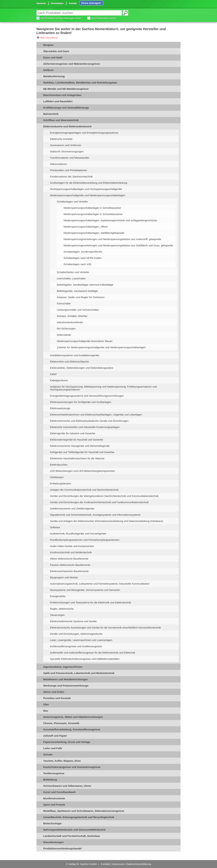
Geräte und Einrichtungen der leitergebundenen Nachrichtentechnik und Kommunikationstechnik (104, 496)
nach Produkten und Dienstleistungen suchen (61, 18)
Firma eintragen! (91, 3)
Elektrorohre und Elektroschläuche (69, 362)
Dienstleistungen (53, 842)
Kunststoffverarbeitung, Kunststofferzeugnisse (72, 729)
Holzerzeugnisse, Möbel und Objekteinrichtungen (73, 717)
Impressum (118, 864)
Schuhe (48, 754)
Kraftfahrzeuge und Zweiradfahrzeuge (66, 108)
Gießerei (48, 70)
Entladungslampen (61, 483)
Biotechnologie (52, 823)
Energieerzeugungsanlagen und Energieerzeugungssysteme (84, 133)
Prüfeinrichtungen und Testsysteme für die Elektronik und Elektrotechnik (90, 602)
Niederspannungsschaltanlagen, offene (86, 227)
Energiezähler (58, 596)
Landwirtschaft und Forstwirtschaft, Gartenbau (72, 836)
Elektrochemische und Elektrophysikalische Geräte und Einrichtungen (89, 421)
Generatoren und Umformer (66, 145)
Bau (46, 711)
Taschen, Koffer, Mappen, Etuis (62, 761)
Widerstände (64, 335)
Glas (46, 704)
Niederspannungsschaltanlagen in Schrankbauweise (93, 214)
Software (55, 527)
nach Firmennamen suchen (104, 18)
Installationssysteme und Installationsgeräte (75, 355)
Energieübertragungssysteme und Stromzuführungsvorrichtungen (87, 396)
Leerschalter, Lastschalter (71, 278)
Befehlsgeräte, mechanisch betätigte (77, 291)
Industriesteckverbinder (70, 322)
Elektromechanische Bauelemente (69, 571)
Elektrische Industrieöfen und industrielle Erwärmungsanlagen (85, 427)
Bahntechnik (51, 114)
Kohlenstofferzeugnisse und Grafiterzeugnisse (76, 646)
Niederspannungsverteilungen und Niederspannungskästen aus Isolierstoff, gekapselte (112, 239)
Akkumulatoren (58, 164)
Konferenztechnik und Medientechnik (71, 552)
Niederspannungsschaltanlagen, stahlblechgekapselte (94, 233)
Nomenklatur (57, 3)
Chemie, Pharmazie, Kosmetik (61, 723)
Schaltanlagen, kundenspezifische (83, 252)
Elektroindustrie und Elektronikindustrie (67, 126)
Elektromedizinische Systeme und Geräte (73, 621)
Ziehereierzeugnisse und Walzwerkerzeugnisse (72, 64)
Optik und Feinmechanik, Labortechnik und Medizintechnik (79, 673)
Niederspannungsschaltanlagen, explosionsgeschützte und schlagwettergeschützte (110, 220)
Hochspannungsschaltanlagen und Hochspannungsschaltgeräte (86, 189)
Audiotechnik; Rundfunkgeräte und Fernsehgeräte (78, 534)
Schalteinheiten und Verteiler (73, 272)
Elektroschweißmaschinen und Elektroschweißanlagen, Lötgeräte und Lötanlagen (96, 415)
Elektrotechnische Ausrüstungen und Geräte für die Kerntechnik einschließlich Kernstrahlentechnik (105, 628)
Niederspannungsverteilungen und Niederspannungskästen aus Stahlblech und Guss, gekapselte (118, 245)
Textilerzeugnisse (54, 773)
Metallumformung (54, 76)
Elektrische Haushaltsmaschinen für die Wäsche (77, 458)
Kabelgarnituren (59, 380)
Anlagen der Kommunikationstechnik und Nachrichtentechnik (84, 490)
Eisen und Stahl (53, 57)
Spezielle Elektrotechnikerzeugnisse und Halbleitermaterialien (85, 659)
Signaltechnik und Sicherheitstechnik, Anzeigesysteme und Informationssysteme (95, 515)
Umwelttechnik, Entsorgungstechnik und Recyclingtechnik (79, 817)
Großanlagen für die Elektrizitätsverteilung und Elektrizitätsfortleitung (89, 183)
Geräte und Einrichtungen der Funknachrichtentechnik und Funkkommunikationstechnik (99, 502)
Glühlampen (57, 477)
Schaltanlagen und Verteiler (72, 202)
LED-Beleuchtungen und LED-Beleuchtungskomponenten (83, 471)
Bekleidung (50, 780)
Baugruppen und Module (64, 577)
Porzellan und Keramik (57, 698)
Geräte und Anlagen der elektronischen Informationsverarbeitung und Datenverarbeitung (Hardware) (106, 521)
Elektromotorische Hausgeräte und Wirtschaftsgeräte (80, 446)
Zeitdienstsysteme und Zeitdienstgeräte (72, 508)
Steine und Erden (54, 692)
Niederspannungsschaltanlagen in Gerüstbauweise (92, 208)
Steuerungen (57, 615)
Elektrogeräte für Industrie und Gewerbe (73, 433)
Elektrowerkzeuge (60, 408)
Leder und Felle (53, 748)
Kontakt (73, 3)
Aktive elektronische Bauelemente (69, 559)
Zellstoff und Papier (55, 736)
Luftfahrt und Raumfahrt (58, 101)
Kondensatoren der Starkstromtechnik (71, 176)
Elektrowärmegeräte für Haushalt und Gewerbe (77, 440)
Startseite (41, 3)
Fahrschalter (64, 303)
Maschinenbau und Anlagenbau (62, 95)
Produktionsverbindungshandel (62, 848)
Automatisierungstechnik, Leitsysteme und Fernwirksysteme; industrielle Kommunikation (100, 584)
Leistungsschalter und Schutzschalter (78, 310)
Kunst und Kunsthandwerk (59, 792)
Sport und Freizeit (54, 805)
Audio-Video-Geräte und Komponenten (72, 546)
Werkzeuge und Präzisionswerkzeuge (66, 686)
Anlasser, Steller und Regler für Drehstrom (81, 297)
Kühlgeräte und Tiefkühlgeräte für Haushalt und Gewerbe (82, 452)
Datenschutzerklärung (139, 864)
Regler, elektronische (62, 609)
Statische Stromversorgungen (67, 151)
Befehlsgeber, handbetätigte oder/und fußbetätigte (85, 285)
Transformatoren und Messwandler (70, 158)
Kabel (53, 374)
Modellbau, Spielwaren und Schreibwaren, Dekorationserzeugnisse (84, 811)
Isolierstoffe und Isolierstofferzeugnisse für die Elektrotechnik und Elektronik (93, 653)
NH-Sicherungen (66, 329)
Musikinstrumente (54, 798)
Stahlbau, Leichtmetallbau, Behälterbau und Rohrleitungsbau (80, 83)
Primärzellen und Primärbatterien (69, 170)
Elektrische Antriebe (61, 139)
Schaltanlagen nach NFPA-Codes (82, 258)
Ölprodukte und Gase (56, 51)
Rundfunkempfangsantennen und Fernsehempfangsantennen (85, 540)
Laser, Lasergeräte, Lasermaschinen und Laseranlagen (81, 640)
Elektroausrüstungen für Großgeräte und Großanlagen (81, 402)
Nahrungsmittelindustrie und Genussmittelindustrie (74, 830)
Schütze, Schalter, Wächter (72, 316)
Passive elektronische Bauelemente (70, 565)
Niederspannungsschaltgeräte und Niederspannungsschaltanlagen (88, 195)
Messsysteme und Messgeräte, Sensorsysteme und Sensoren (85, 590)
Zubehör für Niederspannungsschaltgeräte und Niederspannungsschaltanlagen (101, 347)
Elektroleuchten (59, 465)
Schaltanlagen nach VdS (77, 264)
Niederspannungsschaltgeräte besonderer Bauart (85, 341)
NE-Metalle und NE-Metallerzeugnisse (66, 89)
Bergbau (48, 45)
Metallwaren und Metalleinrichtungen (66, 679)
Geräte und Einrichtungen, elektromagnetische (76, 634)
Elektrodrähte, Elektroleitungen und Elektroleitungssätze (82, 368)
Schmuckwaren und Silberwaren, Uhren (67, 786)
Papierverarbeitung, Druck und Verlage (67, 742)
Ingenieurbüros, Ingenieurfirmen (63, 667)
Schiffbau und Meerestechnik (61, 120)
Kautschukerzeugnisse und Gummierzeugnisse (72, 767)
